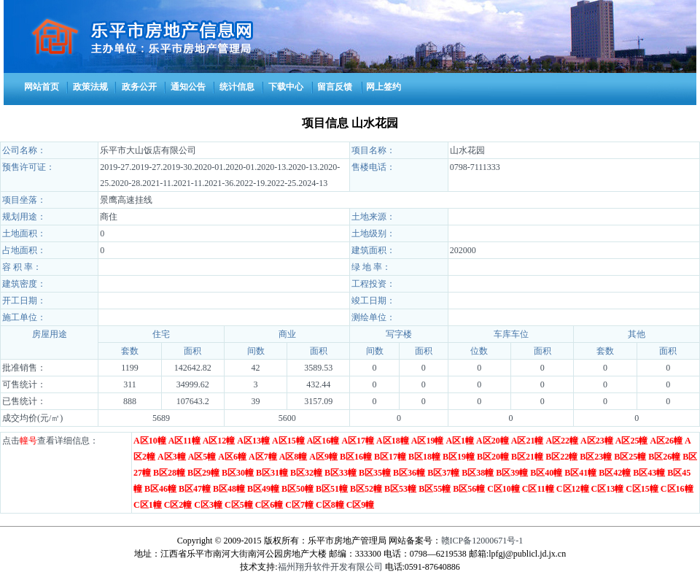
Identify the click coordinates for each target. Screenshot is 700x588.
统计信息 (237, 87)
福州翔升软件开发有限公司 (330, 567)
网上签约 (384, 87)
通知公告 (188, 87)
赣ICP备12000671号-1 (482, 541)
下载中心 (286, 87)
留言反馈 (335, 87)
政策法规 (90, 87)
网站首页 (42, 87)
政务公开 (139, 87)
